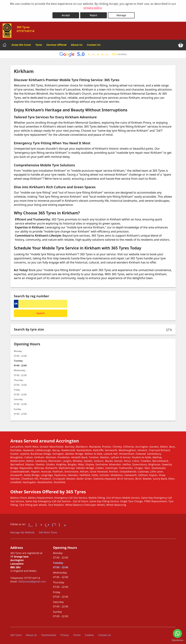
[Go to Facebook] (31, 524)
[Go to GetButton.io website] (177, 640)
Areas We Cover (21, 44)
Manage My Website (22, 532)
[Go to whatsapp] (177, 634)
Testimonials (49, 634)
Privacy (65, 634)
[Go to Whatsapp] (54, 524)
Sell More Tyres (48, 532)
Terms (77, 634)
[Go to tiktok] (63, 524)
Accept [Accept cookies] (66, 14)
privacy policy (93, 8)
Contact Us (94, 44)
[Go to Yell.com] (47, 524)
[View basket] (181, 44)
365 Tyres (16, 634)
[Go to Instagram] (39, 524)
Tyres (39, 44)
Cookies (89, 634)
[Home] (4, 44)
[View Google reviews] (93, 53)
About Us (77, 44)
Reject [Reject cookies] (94, 14)
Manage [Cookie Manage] (121, 14)
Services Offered (56, 44)
